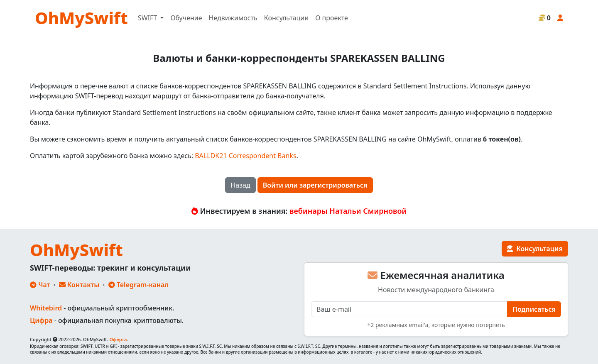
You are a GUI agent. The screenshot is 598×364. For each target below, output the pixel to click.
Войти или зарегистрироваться (315, 185)
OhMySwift (81, 18)
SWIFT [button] (148, 18)
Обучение (186, 18)
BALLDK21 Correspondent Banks (245, 156)
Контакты (79, 285)
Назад (240, 185)
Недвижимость (233, 18)
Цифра (41, 320)
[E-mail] (409, 309)
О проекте (332, 18)
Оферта (118, 339)
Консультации (286, 18)
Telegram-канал (138, 285)
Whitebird (46, 308)
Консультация (535, 249)
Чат (40, 285)
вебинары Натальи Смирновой (348, 211)
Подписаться (534, 309)
